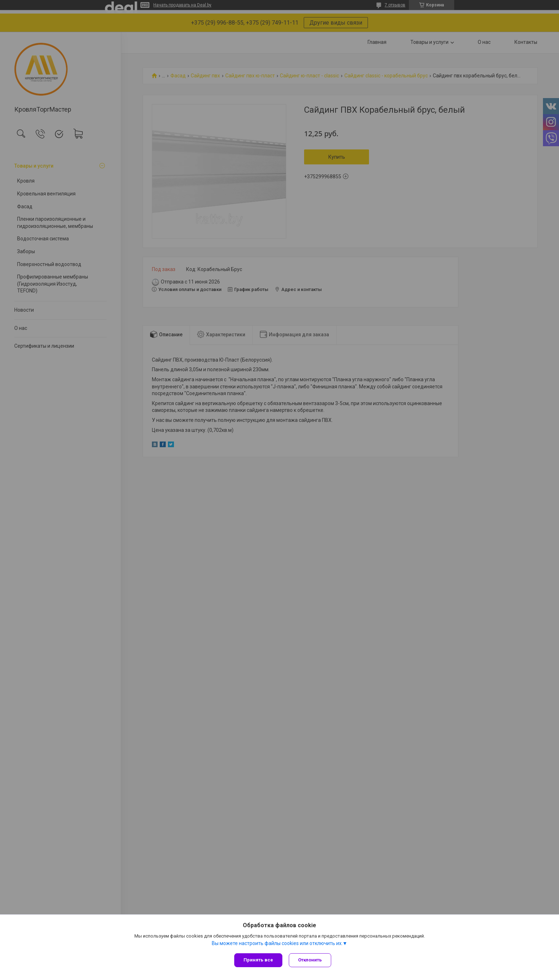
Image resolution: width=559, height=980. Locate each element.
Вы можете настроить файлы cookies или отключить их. (277, 944)
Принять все (258, 960)
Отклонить (311, 960)
